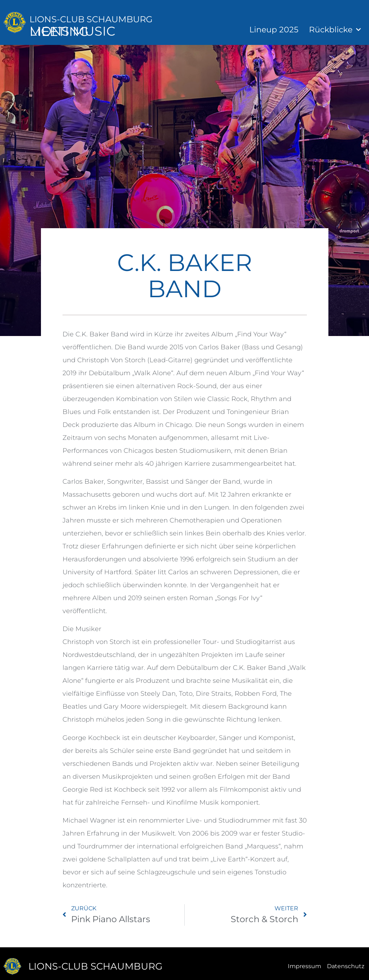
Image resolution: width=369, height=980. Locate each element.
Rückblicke (335, 30)
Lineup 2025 (274, 30)
